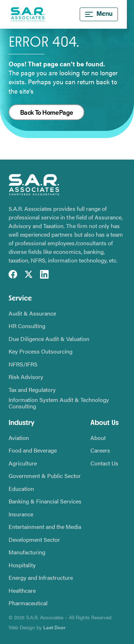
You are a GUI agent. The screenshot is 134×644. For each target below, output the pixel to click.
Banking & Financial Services (45, 501)
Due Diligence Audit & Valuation (49, 339)
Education (21, 489)
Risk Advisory (26, 377)
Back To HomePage (46, 112)
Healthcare (22, 591)
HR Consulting (27, 326)
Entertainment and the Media (45, 527)
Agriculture (23, 463)
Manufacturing (27, 552)
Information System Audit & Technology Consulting (59, 403)
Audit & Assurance (32, 313)
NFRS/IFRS (23, 364)
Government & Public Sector (45, 476)
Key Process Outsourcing (41, 351)
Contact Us (104, 463)
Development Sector (34, 540)
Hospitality (22, 565)
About (98, 438)
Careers (100, 450)
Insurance (21, 514)
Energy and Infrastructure (41, 578)
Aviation (19, 438)
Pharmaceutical (28, 603)
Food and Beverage (33, 450)
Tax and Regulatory (32, 390)
